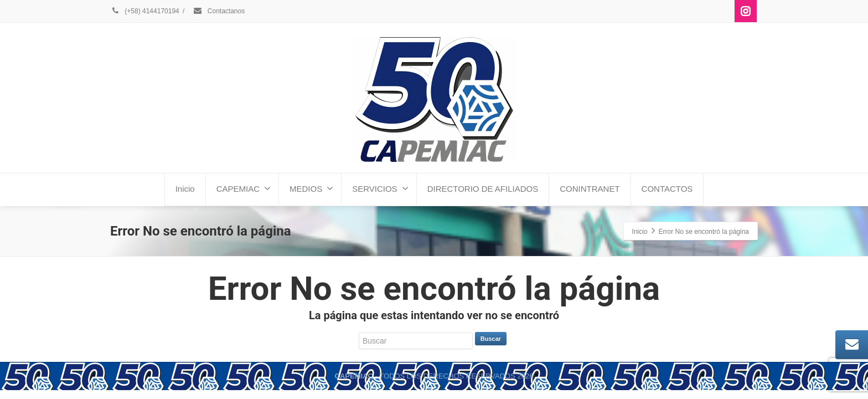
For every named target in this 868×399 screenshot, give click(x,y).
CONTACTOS (667, 189)
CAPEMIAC (244, 188)
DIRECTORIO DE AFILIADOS (483, 189)
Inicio (185, 189)
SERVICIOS (380, 188)
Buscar (491, 339)
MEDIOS (311, 188)
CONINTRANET (590, 189)
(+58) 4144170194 (145, 11)
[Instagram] (746, 11)
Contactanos (219, 11)
